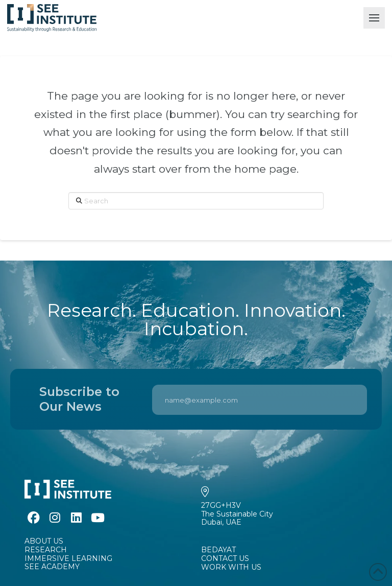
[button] (374, 18)
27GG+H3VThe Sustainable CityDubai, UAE (237, 514)
